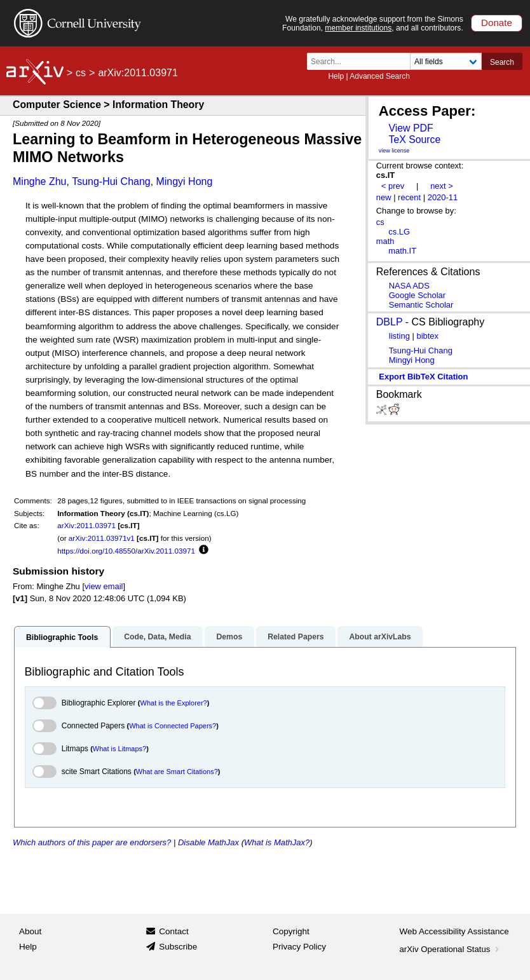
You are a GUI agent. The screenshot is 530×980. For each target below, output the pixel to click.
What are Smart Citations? (177, 772)
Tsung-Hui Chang (111, 181)
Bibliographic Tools (62, 637)
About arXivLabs (380, 637)
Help (336, 76)
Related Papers (296, 637)
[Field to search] (446, 61)
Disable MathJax (208, 842)
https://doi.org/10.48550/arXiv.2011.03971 (126, 551)
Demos (229, 637)
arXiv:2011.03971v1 (102, 538)
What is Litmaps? (119, 749)
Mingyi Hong (184, 181)
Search (502, 62)
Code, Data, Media (157, 637)
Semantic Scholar (421, 305)
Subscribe (178, 947)
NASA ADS (409, 286)
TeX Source (414, 140)
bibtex (427, 336)
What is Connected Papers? (173, 726)
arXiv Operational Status (451, 949)
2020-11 (443, 197)
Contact (174, 931)
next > (442, 186)
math (385, 241)
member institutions (358, 28)
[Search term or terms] (362, 61)
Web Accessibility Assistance (454, 931)
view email (104, 586)
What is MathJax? (277, 842)
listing (399, 336)
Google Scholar (417, 295)
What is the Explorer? (174, 703)
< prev (393, 186)
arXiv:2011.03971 (86, 525)
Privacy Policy (299, 947)
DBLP (390, 322)
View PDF (411, 128)
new (384, 197)
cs (81, 73)
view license (394, 151)
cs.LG (399, 232)
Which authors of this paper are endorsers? (92, 842)
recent (409, 197)
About (30, 931)
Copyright (291, 931)
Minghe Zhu (40, 181)
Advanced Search (380, 76)
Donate (497, 23)
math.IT (402, 251)
